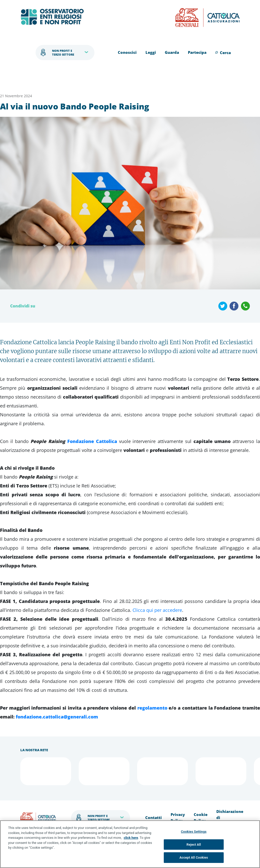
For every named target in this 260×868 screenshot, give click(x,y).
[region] (130, 844)
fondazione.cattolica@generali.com (57, 717)
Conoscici (127, 52)
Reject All (194, 845)
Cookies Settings (194, 832)
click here (131, 838)
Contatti (153, 817)
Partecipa (197, 52)
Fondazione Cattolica (92, 441)
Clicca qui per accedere (157, 610)
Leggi (151, 52)
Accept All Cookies (194, 857)
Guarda (172, 52)
